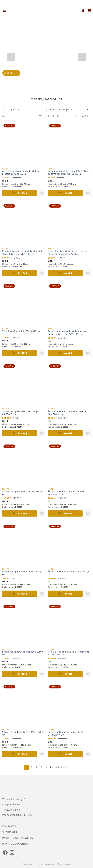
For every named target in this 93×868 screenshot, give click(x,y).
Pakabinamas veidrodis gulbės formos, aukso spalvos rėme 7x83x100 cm (68, 333)
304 (62, 767)
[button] (42, 193)
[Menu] (4, 11)
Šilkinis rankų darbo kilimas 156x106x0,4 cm (23, 653)
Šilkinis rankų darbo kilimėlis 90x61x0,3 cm (22, 493)
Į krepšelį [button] (22, 193)
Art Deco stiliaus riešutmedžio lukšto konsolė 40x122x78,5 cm (21, 172)
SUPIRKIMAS (10, 832)
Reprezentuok (65, 864)
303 (57, 767)
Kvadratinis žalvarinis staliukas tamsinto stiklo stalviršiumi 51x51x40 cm (23, 253)
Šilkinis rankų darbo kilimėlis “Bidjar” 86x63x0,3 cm (21, 413)
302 (52, 767)
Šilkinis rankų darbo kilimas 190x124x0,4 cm (23, 733)
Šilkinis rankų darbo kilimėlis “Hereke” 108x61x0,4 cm (67, 413)
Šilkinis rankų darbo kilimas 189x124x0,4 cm (68, 573)
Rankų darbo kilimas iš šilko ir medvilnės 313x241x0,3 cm (69, 653)
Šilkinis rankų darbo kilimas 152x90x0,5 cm (22, 573)
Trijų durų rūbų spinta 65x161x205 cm (22, 331)
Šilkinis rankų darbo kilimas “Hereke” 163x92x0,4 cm (67, 493)
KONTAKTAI (9, 826)
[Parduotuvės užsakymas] (69, 109)
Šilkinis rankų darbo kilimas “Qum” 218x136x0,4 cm (66, 733)
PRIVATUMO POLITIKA (15, 844)
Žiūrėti (11, 73)
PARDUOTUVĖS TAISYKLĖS (17, 838)
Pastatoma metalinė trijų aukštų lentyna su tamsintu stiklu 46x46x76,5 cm (68, 172)
